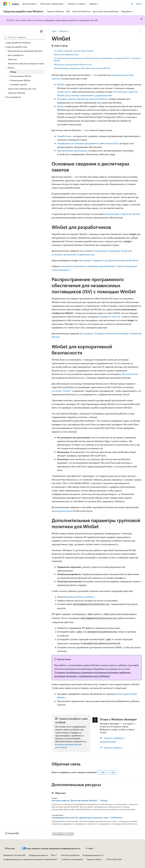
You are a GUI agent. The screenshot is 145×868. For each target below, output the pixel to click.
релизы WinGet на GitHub (80, 597)
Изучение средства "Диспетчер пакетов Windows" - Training (80, 800)
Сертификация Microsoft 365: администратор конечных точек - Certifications (87, 818)
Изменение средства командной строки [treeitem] (26, 63)
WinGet (61, 84)
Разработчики (64, 136)
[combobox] (24, 37)
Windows (63, 31)
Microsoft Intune (130, 374)
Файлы (60, 106)
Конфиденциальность (93, 855)
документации (64, 511)
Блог (53, 855)
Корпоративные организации (72, 151)
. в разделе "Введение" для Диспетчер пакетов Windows (110, 260)
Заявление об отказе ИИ (14, 855)
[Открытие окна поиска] (132, 4)
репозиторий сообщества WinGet (123, 214)
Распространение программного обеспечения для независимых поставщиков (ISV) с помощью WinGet (97, 59)
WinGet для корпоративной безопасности (73, 64)
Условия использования (72, 859)
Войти (139, 4)
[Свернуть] (41, 31)
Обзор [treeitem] (13, 72)
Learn (54, 31)
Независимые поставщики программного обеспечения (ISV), (88, 143)
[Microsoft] (5, 4)
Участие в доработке (70, 855)
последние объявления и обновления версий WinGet (88, 266)
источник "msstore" (62, 391)
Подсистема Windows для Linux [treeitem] (22, 89)
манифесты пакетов (110, 317)
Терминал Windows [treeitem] (17, 93)
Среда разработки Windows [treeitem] (18, 43)
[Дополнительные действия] (139, 31)
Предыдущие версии (38, 855)
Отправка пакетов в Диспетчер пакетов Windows (82, 99)
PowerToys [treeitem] (12, 59)
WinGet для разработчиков (66, 54)
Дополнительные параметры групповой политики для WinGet (82, 68)
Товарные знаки (93, 859)
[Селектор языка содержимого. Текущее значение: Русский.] (10, 848)
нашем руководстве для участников (68, 746)
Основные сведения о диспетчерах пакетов (74, 51)
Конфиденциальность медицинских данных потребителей (30, 859)
